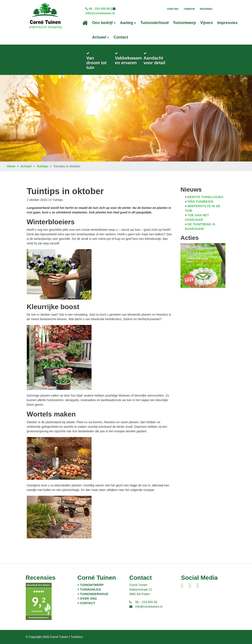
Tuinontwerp (185, 23)
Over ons (173, 9)
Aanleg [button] (127, 23)
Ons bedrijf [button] (102, 23)
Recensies (206, 9)
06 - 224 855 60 (99, 9)
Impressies (227, 23)
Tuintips (42, 166)
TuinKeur (189, 9)
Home (11, 166)
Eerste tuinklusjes (205, 197)
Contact (121, 37)
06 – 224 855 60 (146, 602)
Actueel (26, 166)
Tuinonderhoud (155, 23)
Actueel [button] (99, 37)
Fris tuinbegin (200, 202)
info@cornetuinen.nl (100, 13)
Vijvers (207, 23)
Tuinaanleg (91, 589)
